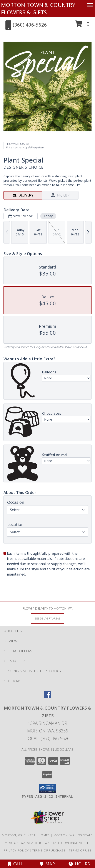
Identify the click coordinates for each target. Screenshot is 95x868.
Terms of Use (80, 850)
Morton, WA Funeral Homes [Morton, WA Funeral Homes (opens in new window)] (26, 835)
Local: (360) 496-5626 (48, 738)
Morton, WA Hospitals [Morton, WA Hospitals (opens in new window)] (73, 835)
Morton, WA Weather (23, 843)
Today (48, 216)
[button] (82, 25)
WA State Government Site (67, 843)
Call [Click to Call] (16, 864)
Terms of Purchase (49, 850)
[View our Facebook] (48, 697)
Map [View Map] (47, 864)
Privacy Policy (16, 850)
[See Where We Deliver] (48, 618)
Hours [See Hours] (79, 864)
